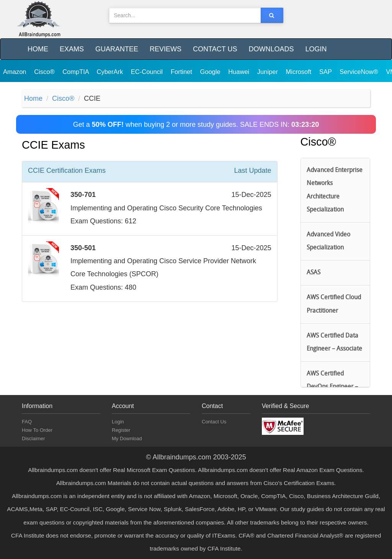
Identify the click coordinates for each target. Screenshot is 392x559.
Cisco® (45, 72)
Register (121, 430)
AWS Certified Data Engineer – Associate (334, 343)
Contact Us (215, 49)
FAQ (27, 422)
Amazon (16, 72)
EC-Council (148, 72)
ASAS (314, 273)
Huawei (240, 72)
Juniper (269, 72)
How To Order (37, 430)
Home (38, 49)
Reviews (166, 49)
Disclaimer (33, 439)
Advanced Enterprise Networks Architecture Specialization (335, 190)
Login (316, 49)
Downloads (271, 49)
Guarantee (117, 49)
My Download (127, 439)
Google (211, 72)
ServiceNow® (360, 72)
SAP (326, 72)
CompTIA (76, 72)
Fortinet (182, 72)
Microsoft (300, 72)
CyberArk (110, 72)
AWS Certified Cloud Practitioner (334, 304)
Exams (72, 49)
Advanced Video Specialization (328, 241)
